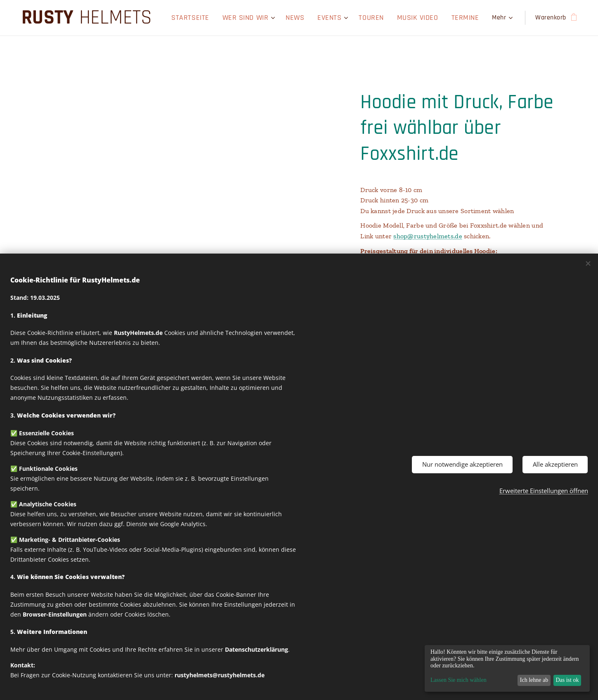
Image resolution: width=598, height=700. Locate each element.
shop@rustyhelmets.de (428, 236)
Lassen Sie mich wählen (459, 680)
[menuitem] (188, 18)
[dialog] (507, 668)
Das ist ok (567, 680)
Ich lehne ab (534, 680)
